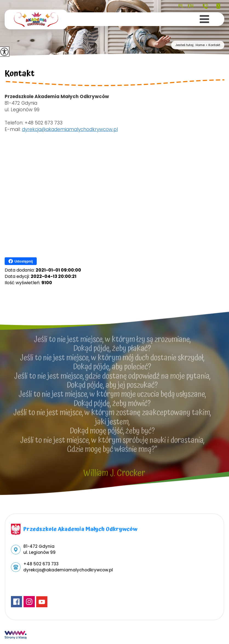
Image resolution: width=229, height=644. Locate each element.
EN (191, 6)
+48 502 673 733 (205, 6)
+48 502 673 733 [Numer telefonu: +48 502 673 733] (41, 564)
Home (200, 45)
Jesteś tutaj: (185, 45)
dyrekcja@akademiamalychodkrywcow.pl (218, 6)
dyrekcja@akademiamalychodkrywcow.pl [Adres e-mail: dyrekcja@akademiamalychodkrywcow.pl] (68, 570)
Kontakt (212, 45)
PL (181, 6)
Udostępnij (21, 261)
